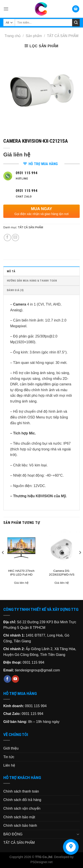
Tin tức (9, 757)
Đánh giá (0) (15, 290)
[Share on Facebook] (7, 238)
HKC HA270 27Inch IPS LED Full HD (21, 573)
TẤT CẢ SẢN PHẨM (63, 36)
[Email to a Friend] (15, 238)
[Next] (80, 561)
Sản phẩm (34, 36)
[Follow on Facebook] (7, 679)
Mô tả (11, 271)
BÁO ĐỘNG (13, 834)
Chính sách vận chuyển (22, 808)
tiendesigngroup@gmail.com (37, 670)
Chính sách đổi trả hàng (22, 800)
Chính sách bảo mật (19, 817)
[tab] (41, 271)
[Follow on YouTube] (15, 679)
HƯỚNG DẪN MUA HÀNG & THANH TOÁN (32, 281)
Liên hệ (9, 765)
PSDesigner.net (42, 862)
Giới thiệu (11, 748)
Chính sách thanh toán (21, 791)
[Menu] (6, 9)
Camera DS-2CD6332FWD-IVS (62, 573)
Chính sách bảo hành (20, 826)
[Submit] (76, 23)
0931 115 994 (33, 662)
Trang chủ (13, 36)
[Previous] (3, 561)
